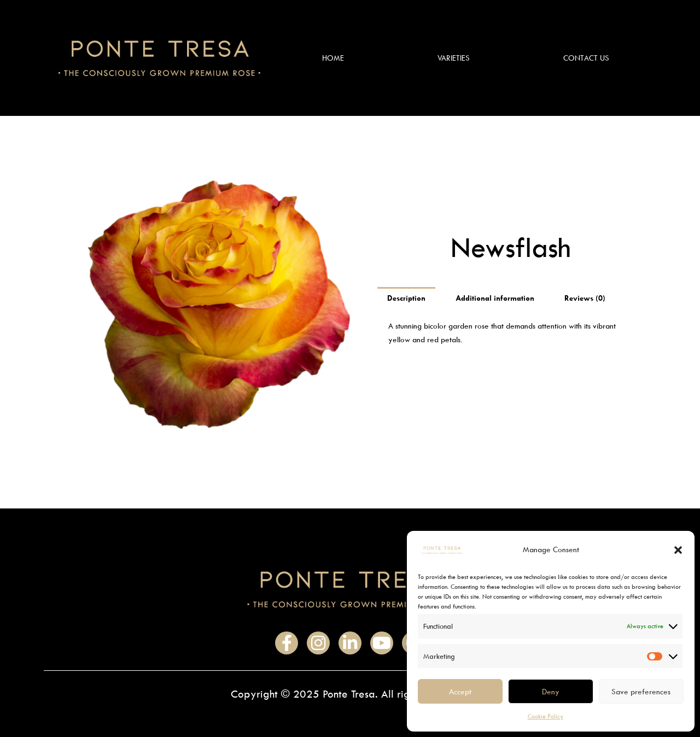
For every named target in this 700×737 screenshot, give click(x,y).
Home (333, 58)
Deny (551, 691)
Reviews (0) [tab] (585, 298)
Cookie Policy (546, 716)
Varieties (454, 58)
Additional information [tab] (495, 298)
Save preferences (641, 691)
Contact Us (586, 58)
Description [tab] (406, 298)
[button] (678, 550)
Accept (460, 691)
